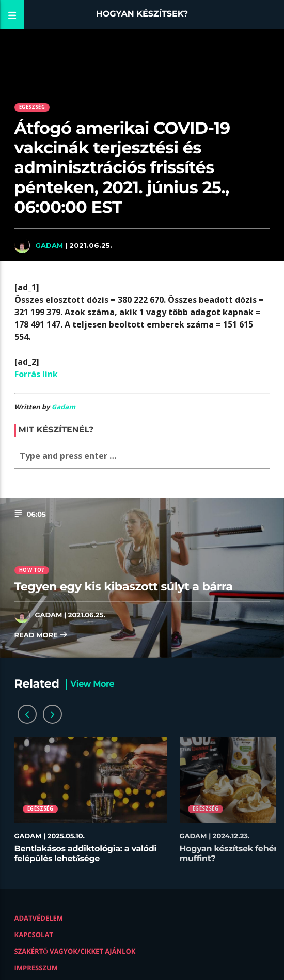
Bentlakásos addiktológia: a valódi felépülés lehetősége (85, 854)
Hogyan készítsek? (142, 14)
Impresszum (36, 968)
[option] (91, 805)
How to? (31, 570)
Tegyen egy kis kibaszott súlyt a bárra (124, 586)
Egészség (32, 107)
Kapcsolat (34, 935)
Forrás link (36, 374)
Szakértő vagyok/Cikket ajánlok (75, 951)
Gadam (49, 245)
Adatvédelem (39, 918)
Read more (41, 636)
